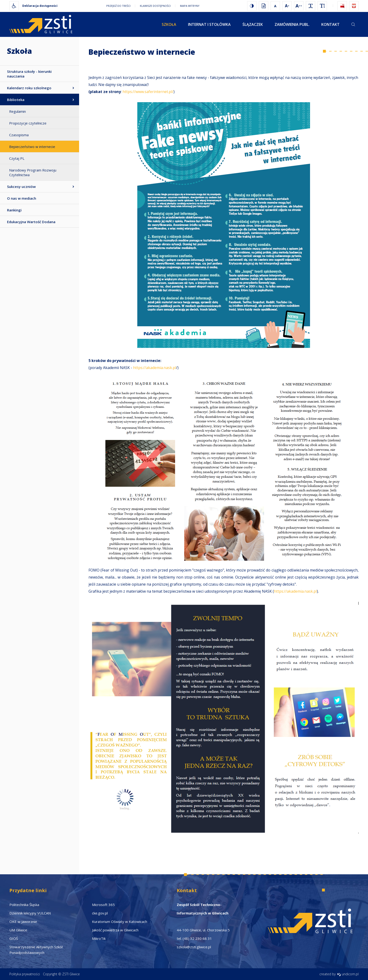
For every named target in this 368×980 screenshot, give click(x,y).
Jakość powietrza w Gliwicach (115, 930)
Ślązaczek (253, 24)
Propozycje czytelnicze (28, 123)
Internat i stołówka (209, 24)
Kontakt (330, 24)
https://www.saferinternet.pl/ (148, 92)
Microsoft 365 (103, 905)
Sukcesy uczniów (21, 187)
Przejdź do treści (118, 6)
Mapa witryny (190, 6)
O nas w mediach (22, 198)
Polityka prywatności (25, 974)
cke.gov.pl (100, 913)
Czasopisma (19, 135)
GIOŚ (14, 938)
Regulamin (17, 111)
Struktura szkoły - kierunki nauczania (29, 74)
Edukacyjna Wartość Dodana (31, 222)
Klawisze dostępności (155, 6)
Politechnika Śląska (24, 905)
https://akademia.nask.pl (155, 368)
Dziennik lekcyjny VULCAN (30, 913)
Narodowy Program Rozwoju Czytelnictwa (33, 172)
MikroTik (99, 938)
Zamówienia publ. (292, 24)
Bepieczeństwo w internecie (32, 147)
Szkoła (169, 24)
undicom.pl (348, 974)
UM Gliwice (18, 930)
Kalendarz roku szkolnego (29, 88)
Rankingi (14, 210)
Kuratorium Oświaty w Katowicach (120, 922)
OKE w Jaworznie (23, 922)
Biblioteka (16, 100)
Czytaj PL (17, 158)
